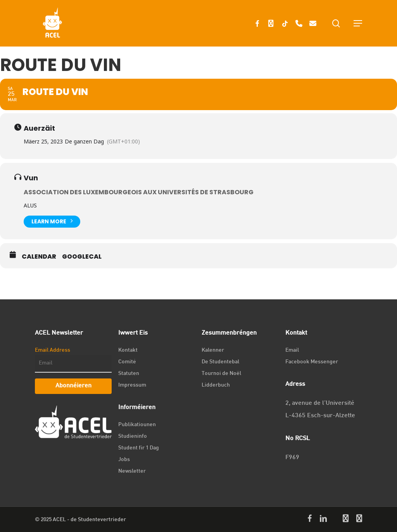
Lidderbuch (216, 385)
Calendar (39, 257)
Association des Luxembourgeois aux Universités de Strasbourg (139, 192)
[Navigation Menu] (358, 23)
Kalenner (213, 350)
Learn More (52, 221)
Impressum (132, 385)
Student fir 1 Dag (139, 448)
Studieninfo (133, 436)
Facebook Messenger (312, 362)
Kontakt (128, 350)
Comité (127, 362)
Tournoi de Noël (221, 374)
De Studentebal (220, 362)
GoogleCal (82, 257)
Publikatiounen (137, 425)
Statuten (129, 374)
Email (292, 350)
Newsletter (132, 471)
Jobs (124, 460)
